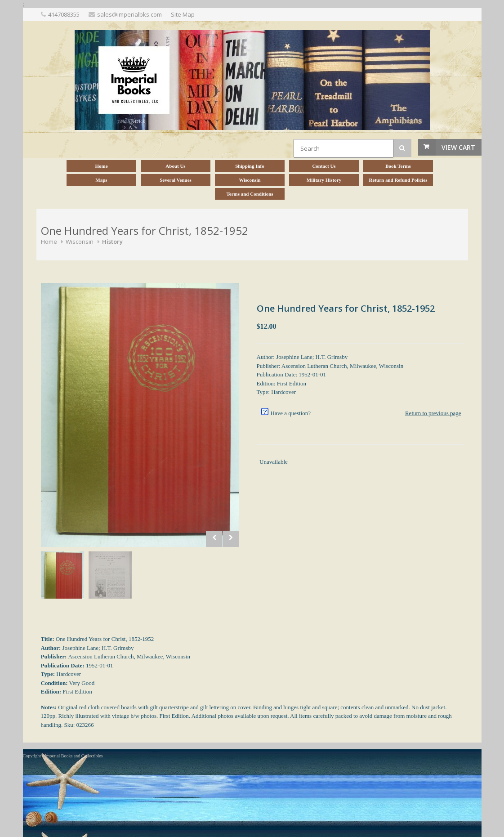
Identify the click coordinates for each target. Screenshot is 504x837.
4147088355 (64, 14)
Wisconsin (80, 242)
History (112, 242)
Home (49, 242)
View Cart (458, 147)
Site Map (183, 14)
